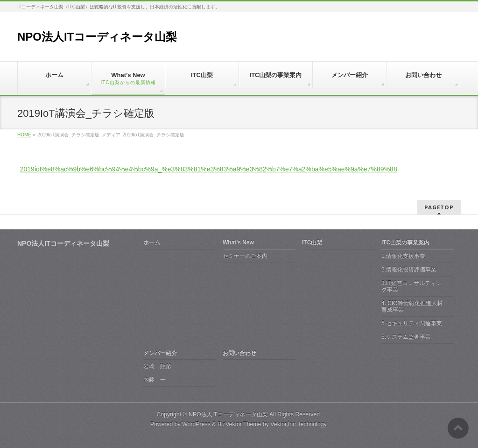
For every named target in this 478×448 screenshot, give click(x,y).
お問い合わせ (239, 353)
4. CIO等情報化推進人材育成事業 (412, 306)
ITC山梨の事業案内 (405, 242)
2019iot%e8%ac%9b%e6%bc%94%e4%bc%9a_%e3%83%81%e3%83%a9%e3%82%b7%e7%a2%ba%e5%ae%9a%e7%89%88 (209, 169)
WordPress (196, 424)
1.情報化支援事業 (403, 256)
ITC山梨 (312, 242)
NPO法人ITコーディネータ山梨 (97, 37)
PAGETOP (439, 207)
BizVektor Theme (239, 424)
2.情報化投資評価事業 (409, 270)
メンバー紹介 (160, 353)
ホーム (152, 242)
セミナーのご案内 (245, 256)
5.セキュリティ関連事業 (412, 323)
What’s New (238, 242)
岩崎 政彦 (157, 366)
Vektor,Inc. (284, 424)
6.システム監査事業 (406, 337)
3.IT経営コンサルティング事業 (411, 286)
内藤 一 (155, 380)
